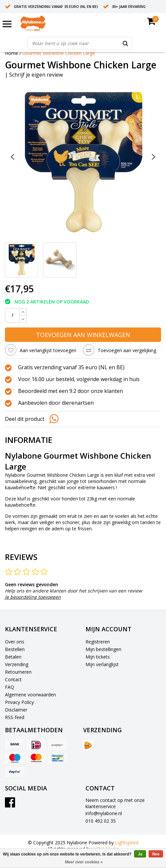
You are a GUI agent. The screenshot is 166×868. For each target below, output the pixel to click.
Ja (140, 854)
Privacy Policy (19, 702)
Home (12, 53)
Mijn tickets (98, 657)
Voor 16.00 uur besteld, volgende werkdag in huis (79, 379)
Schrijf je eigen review (36, 75)
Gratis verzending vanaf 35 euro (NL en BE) (56, 6)
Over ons (15, 642)
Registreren (98, 642)
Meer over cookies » (84, 862)
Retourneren (18, 672)
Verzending (17, 664)
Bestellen (15, 649)
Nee (156, 854)
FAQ (10, 687)
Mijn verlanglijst (102, 664)
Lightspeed (127, 843)
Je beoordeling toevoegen (33, 597)
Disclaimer (16, 710)
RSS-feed (15, 717)
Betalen (13, 657)
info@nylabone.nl (104, 813)
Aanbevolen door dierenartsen (56, 403)
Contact (13, 679)
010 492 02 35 (101, 821)
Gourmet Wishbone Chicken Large (59, 53)
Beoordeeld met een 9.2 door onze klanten (71, 391)
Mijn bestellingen (103, 649)
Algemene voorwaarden (30, 695)
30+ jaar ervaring (129, 6)
